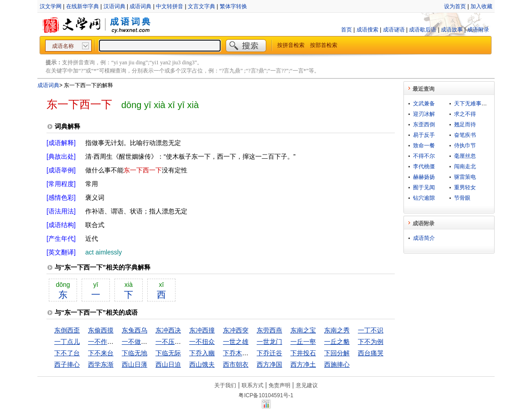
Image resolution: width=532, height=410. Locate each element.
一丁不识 (371, 330)
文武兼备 (424, 104)
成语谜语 (394, 30)
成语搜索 (367, 30)
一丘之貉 (337, 342)
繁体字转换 (233, 6)
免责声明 (279, 385)
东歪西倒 (424, 125)
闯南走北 (465, 166)
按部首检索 (324, 45)
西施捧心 (337, 364)
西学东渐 (101, 364)
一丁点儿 (67, 342)
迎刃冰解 (424, 114)
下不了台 (67, 353)
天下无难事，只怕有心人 (484, 104)
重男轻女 (465, 187)
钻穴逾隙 (424, 198)
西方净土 (303, 364)
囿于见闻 (424, 187)
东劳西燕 (269, 330)
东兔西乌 (134, 330)
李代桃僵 (424, 166)
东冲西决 (168, 330)
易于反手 (424, 135)
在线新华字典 (83, 6)
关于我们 (225, 385)
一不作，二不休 (110, 342)
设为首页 (455, 6)
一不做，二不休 (144, 342)
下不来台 (101, 353)
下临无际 (168, 353)
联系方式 (253, 385)
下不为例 (371, 342)
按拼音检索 (291, 45)
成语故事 (452, 30)
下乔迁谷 (269, 353)
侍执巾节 (465, 145)
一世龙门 (269, 342)
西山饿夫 (202, 364)
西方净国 (269, 364)
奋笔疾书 (465, 135)
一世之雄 (236, 342)
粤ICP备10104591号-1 (266, 395)
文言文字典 (201, 6)
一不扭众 (202, 342)
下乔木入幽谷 (242, 353)
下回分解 (337, 353)
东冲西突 (236, 330)
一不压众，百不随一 (184, 342)
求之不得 (465, 114)
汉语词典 (114, 6)
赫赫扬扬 (424, 177)
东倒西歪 (67, 330)
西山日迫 (168, 364)
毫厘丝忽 (465, 156)
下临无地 (134, 353)
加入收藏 (481, 6)
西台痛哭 (371, 353)
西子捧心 (67, 364)
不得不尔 (424, 156)
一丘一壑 (303, 342)
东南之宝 (303, 330)
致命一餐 (424, 145)
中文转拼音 (170, 6)
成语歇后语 (423, 30)
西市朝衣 (236, 364)
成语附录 (478, 30)
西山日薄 (134, 364)
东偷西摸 (101, 330)
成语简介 (424, 238)
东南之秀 (337, 330)
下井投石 (303, 353)
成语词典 (140, 6)
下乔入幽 (202, 353)
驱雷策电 (465, 177)
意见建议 (307, 385)
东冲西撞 (202, 330)
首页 (346, 30)
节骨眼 (462, 198)
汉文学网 (51, 6)
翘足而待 (465, 125)
